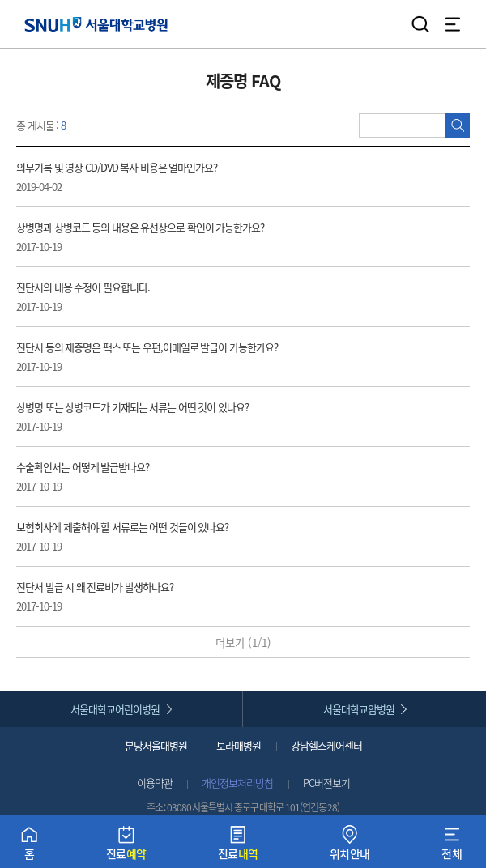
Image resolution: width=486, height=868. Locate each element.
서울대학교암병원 (359, 709)
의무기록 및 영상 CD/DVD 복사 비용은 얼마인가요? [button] (202, 177)
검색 (420, 24)
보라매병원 (239, 745)
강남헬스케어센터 (326, 745)
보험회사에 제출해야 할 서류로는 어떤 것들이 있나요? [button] (202, 536)
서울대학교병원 (96, 24)
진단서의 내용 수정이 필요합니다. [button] (202, 297)
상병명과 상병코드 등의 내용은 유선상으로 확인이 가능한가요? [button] (202, 237)
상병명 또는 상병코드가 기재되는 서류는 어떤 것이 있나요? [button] (202, 417)
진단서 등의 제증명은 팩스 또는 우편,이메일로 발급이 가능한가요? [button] (202, 357)
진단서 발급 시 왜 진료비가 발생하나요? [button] (202, 596)
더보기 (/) (243, 642)
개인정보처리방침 (237, 783)
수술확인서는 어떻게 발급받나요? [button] (202, 477)
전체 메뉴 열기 (453, 24)
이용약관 (155, 783)
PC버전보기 (326, 783)
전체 (452, 847)
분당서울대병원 (156, 745)
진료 (126, 847)
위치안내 (350, 847)
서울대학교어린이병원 (115, 709)
